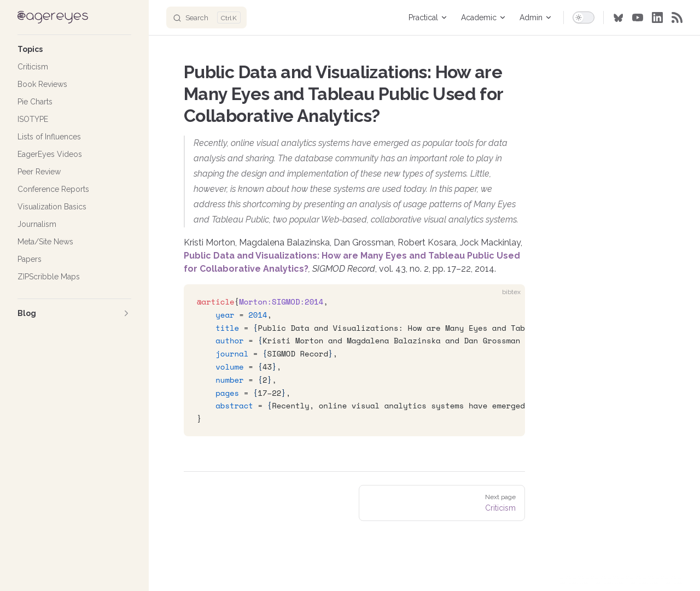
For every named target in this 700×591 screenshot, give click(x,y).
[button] (74, 49)
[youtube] (638, 17)
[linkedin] (657, 17)
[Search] (206, 17)
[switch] (584, 17)
